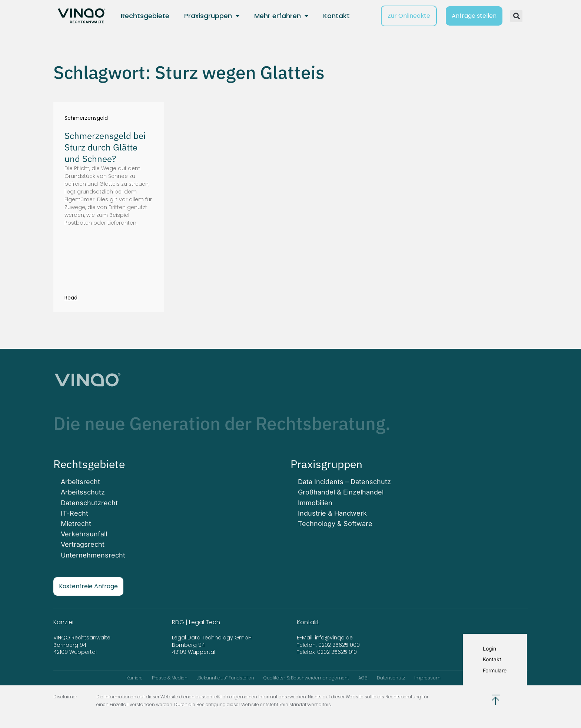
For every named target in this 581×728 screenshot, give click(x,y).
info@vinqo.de (335, 638)
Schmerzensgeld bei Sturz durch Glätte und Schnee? (105, 147)
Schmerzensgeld (86, 118)
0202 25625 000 (339, 645)
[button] (516, 16)
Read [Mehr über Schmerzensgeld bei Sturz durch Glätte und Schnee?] (71, 298)
